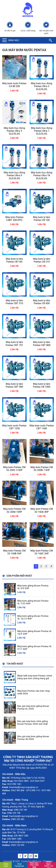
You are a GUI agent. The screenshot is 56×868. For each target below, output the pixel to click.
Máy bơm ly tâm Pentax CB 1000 (42, 385)
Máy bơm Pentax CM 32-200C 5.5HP (14, 469)
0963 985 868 (34, 865)
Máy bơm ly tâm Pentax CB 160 (14, 260)
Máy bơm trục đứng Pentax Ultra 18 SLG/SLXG (42, 175)
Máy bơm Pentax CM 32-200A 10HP (14, 510)
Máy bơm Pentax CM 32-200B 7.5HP (42, 469)
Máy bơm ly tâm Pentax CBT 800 (42, 344)
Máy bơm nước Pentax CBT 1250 (14, 427)
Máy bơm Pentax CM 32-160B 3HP (14, 552)
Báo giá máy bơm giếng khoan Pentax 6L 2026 (33, 707)
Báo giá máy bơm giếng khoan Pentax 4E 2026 (33, 738)
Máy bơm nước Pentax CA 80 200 (14, 85)
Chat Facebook (19, 865)
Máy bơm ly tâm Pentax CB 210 (42, 260)
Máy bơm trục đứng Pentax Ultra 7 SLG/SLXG (42, 131)
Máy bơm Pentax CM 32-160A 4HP (42, 510)
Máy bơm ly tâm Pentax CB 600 (42, 302)
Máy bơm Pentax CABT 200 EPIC (14, 219)
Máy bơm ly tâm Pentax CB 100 (42, 219)
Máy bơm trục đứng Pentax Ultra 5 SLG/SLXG (14, 131)
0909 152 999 (49, 865)
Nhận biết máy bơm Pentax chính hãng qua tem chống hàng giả (35, 677)
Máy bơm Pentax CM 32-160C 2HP (42, 552)
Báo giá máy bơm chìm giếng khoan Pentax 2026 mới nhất (33, 723)
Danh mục (14, 40)
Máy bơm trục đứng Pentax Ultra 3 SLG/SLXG (42, 86)
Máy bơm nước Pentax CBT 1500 (42, 427)
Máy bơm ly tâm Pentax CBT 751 (14, 344)
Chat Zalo (6, 865)
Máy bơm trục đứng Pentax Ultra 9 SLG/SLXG (14, 175)
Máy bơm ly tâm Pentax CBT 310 (14, 302)
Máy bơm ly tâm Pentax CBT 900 (14, 385)
